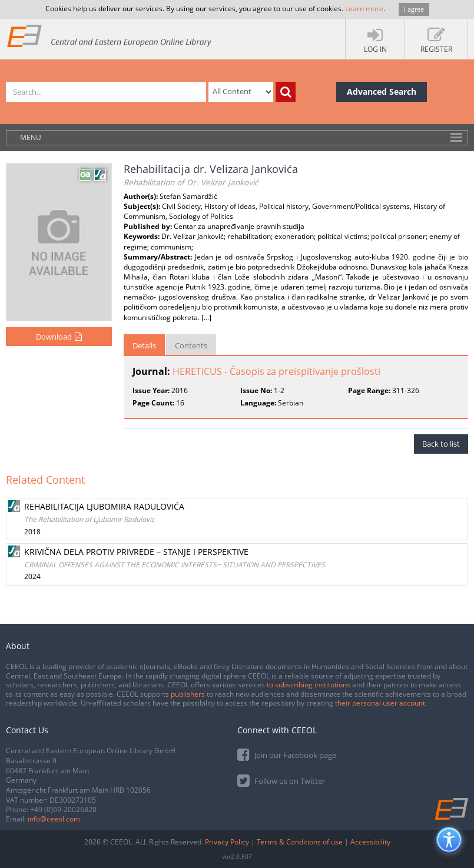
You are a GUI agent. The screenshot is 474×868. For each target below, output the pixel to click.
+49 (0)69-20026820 (63, 809)
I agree (414, 9)
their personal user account (380, 703)
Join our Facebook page (287, 754)
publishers (188, 694)
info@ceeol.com (54, 819)
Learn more (364, 9)
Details (144, 345)
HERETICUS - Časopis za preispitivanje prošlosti (276, 371)
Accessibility (370, 842)
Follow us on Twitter (281, 780)
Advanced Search (382, 92)
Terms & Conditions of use (300, 842)
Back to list (441, 444)
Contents (191, 345)
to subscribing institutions (309, 685)
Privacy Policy (227, 842)
